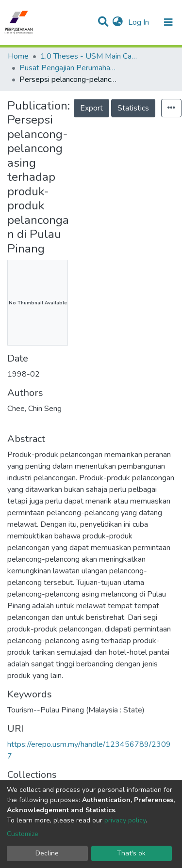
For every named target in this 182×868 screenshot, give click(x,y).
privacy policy (125, 820)
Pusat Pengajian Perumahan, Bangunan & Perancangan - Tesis (68, 68)
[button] (118, 22)
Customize (23, 834)
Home (18, 56)
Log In (140, 22)
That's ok (131, 853)
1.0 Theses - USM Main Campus (89, 56)
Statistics (133, 108)
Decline (47, 853)
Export (91, 108)
